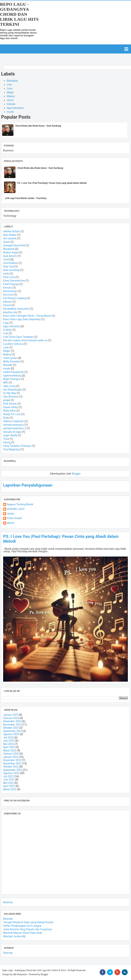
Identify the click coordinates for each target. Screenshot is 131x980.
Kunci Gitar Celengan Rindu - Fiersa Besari (27, 316)
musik (10, 112)
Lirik (9, 85)
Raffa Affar (9, 411)
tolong (7, 442)
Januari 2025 (11, 715)
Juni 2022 (9, 780)
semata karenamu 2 (15, 428)
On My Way (10, 393)
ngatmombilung (12, 376)
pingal (7, 400)
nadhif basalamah (13, 372)
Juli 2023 (8, 738)
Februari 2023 (11, 754)
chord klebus (11, 263)
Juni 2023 (9, 741)
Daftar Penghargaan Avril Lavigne (22, 926)
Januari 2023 (11, 757)
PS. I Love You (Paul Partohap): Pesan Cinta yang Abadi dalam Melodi (52, 183)
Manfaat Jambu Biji (14, 936)
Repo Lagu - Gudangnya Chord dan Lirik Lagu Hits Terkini (19, 14)
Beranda (8, 902)
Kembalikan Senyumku (16, 309)
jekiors (11, 523)
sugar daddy (10, 435)
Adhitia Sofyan (11, 231)
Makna (11, 96)
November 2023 (12, 725)
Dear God (8, 267)
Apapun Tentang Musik (20, 504)
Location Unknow (13, 344)
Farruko (7, 288)
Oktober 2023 (11, 728)
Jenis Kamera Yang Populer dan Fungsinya (28, 929)
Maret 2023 (10, 751)
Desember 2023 (12, 721)
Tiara (6, 439)
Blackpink (12, 81)
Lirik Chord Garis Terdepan (18, 337)
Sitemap (8, 953)
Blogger (76, 474)
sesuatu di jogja (12, 432)
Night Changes (12, 379)
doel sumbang (11, 270)
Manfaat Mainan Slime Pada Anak (23, 933)
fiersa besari (10, 291)
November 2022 (12, 763)
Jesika (11, 514)
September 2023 (13, 731)
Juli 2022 (8, 776)
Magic (10, 92)
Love (10, 88)
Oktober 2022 (11, 767)
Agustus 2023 (11, 734)
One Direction (11, 397)
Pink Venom (10, 404)
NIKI (6, 383)
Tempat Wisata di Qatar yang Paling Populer (28, 922)
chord (10, 100)
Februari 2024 (11, 718)
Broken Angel (11, 252)
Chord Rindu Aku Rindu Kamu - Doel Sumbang (38, 126)
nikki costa (9, 386)
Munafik (8, 365)
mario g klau (10, 358)
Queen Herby (11, 407)
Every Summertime (14, 281)
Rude (6, 418)
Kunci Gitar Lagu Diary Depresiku (22, 319)
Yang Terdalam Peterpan (17, 446)
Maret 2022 (10, 789)
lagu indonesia (15, 108)
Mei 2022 (8, 783)
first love (8, 295)
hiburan (11, 104)
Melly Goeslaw (11, 361)
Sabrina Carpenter (13, 421)
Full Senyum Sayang (15, 298)
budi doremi (10, 256)
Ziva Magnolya (12, 449)
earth (6, 274)
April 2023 (9, 747)
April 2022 (9, 786)
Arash (6, 242)
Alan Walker (10, 235)
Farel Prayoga (11, 284)
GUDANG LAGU (16, 509)
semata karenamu (13, 425)
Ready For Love (12, 414)
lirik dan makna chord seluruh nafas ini (25, 340)
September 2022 (13, 770)
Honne (7, 305)
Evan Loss (9, 277)
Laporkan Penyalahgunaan (28, 485)
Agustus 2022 (11, 773)
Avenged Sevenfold (14, 245)
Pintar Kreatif (14, 518)
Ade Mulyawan (20, 974)
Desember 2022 (12, 760)
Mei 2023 (8, 744)
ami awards (10, 238)
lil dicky (7, 330)
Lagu (6, 323)
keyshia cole (10, 312)
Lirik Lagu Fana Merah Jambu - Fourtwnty (26, 198)
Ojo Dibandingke (13, 390)
